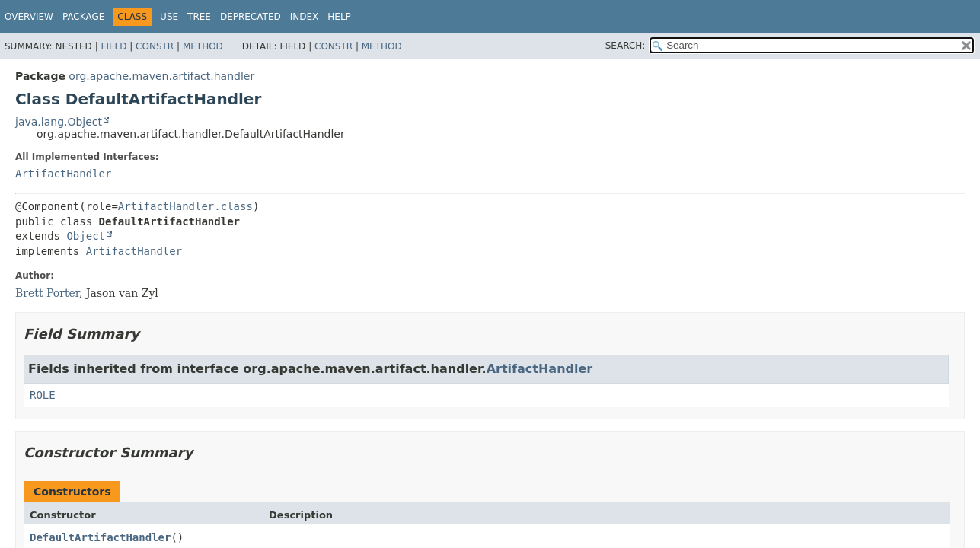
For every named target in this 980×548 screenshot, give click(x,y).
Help (339, 17)
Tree (199, 17)
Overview (29, 17)
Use (169, 17)
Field (113, 46)
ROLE (43, 395)
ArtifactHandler (63, 174)
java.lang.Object (59, 122)
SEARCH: (626, 46)
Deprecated (251, 17)
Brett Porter (47, 293)
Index (305, 17)
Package (83, 17)
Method (203, 46)
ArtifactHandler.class (185, 206)
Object (86, 236)
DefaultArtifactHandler (100, 537)
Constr (155, 46)
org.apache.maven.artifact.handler (161, 76)
